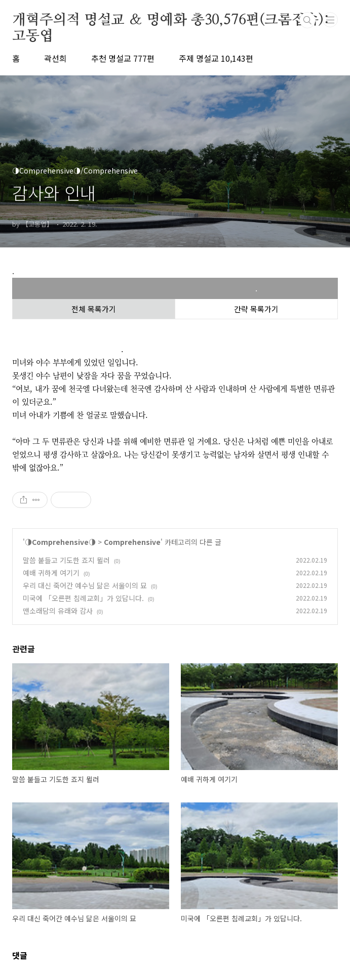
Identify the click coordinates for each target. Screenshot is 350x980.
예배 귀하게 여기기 (51, 573)
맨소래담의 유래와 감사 (58, 611)
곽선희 (55, 58)
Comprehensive (132, 542)
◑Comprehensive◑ (60, 542)
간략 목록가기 (256, 309)
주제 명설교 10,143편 (216, 58)
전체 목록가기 (94, 309)
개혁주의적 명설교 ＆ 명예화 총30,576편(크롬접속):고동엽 (171, 21)
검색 (307, 20)
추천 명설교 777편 (123, 58)
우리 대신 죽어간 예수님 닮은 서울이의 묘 (85, 585)
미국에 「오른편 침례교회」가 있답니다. (83, 598)
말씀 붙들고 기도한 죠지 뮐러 (66, 560)
